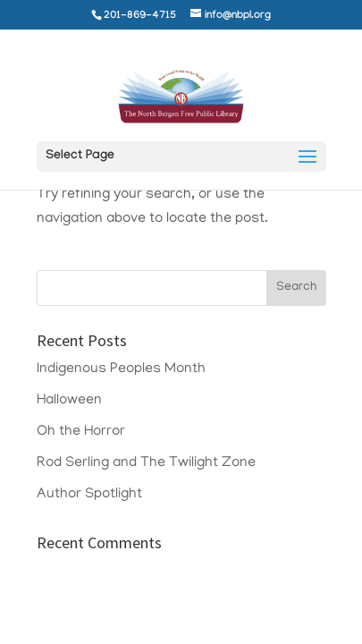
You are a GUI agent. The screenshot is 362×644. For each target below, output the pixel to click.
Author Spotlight (89, 495)
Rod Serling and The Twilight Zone (146, 463)
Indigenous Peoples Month (121, 369)
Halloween (69, 401)
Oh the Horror (81, 432)
